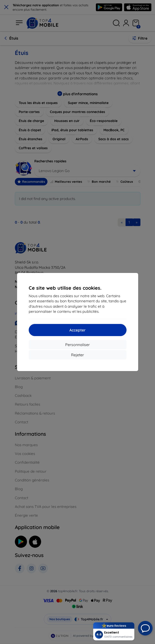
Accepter (77, 330)
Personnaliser (77, 345)
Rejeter (77, 355)
